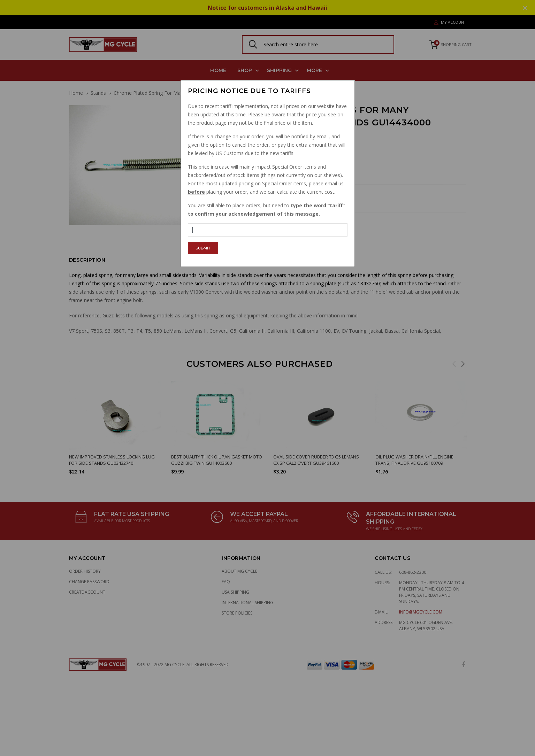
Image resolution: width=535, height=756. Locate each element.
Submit (203, 248)
